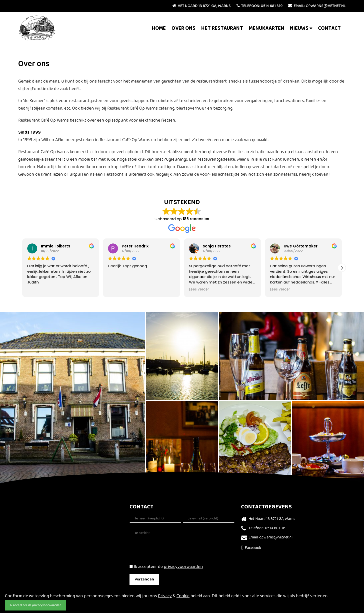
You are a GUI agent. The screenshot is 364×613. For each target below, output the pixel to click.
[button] (342, 268)
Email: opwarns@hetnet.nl (317, 6)
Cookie (183, 596)
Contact (329, 28)
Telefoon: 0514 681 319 (259, 6)
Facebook (251, 548)
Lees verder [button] (199, 289)
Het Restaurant (222, 28)
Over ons (183, 28)
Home (159, 28)
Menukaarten (266, 28)
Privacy (165, 596)
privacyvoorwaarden (183, 567)
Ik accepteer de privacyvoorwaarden (36, 605)
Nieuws (299, 28)
